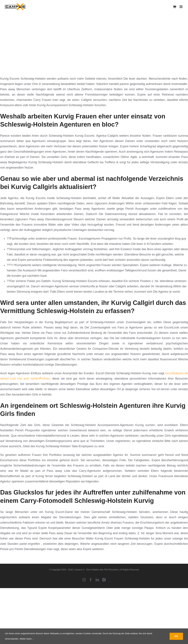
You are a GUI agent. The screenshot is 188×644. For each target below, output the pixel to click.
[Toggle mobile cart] (175, 7)
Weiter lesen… (27, 639)
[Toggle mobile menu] (181, 7)
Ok (176, 636)
